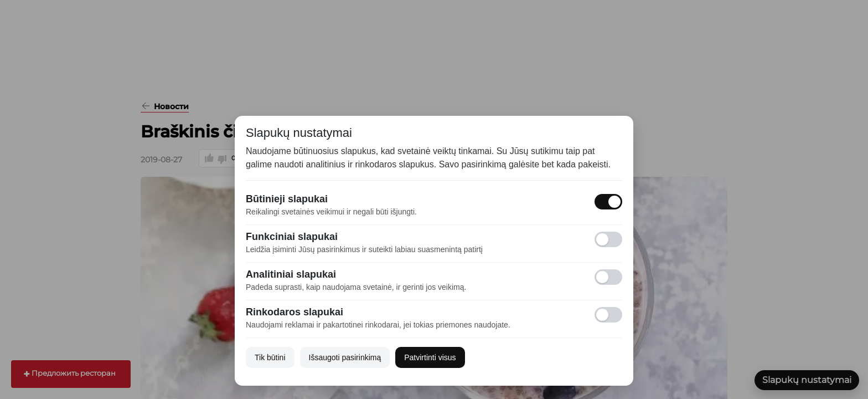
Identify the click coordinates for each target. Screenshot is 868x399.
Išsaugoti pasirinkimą (345, 357)
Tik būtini (270, 357)
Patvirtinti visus (430, 357)
